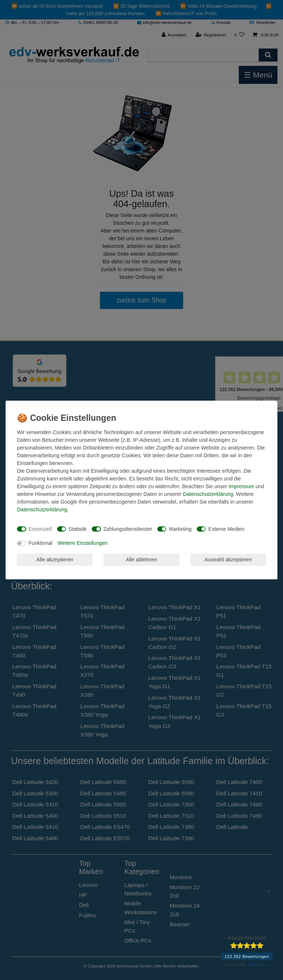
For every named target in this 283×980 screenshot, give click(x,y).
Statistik (78, 529)
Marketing (180, 529)
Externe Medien (226, 529)
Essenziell (40, 529)
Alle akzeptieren (55, 560)
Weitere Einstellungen (83, 543)
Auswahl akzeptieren (228, 560)
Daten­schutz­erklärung (208, 494)
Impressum (241, 486)
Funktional (41, 543)
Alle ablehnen (142, 560)
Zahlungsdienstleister (128, 529)
